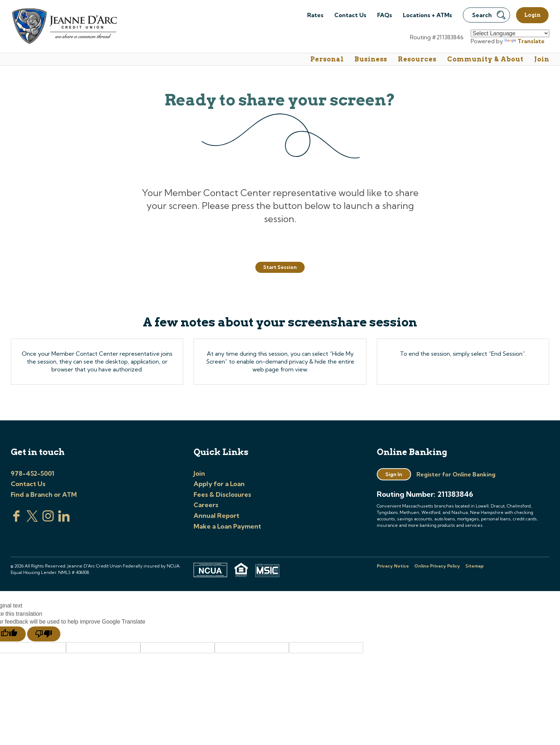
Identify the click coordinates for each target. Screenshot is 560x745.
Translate (524, 41)
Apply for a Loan (219, 484)
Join (542, 59)
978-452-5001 (32, 473)
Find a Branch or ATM (44, 494)
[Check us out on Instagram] (48, 520)
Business (371, 59)
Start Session (280, 267)
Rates (315, 15)
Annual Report (216, 516)
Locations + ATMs (427, 15)
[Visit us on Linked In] (64, 520)
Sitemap (474, 566)
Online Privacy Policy (437, 566)
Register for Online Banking (456, 474)
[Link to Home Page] (64, 27)
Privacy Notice (393, 566)
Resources (417, 59)
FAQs (385, 15)
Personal (327, 59)
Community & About (485, 59)
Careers (206, 505)
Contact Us (350, 15)
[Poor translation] (44, 634)
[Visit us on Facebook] (16, 520)
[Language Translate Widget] (510, 33)
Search (489, 15)
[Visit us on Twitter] (32, 520)
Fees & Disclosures (222, 494)
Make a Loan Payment (227, 526)
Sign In (394, 474)
